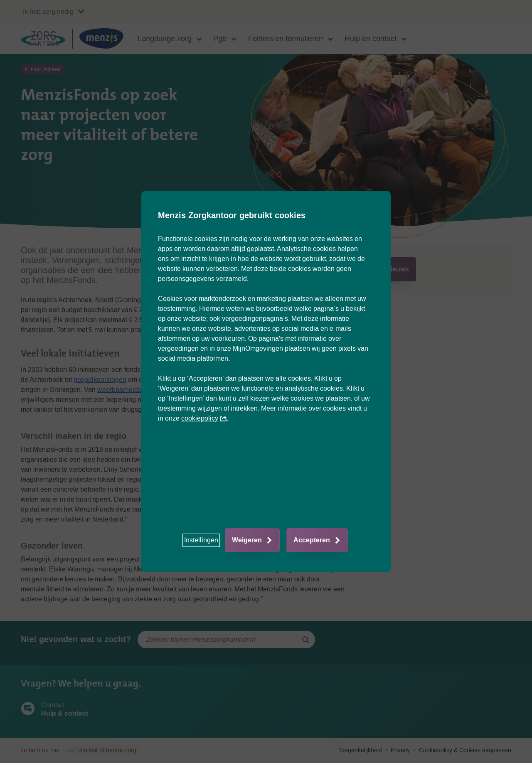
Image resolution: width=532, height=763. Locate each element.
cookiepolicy (204, 418)
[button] (201, 540)
